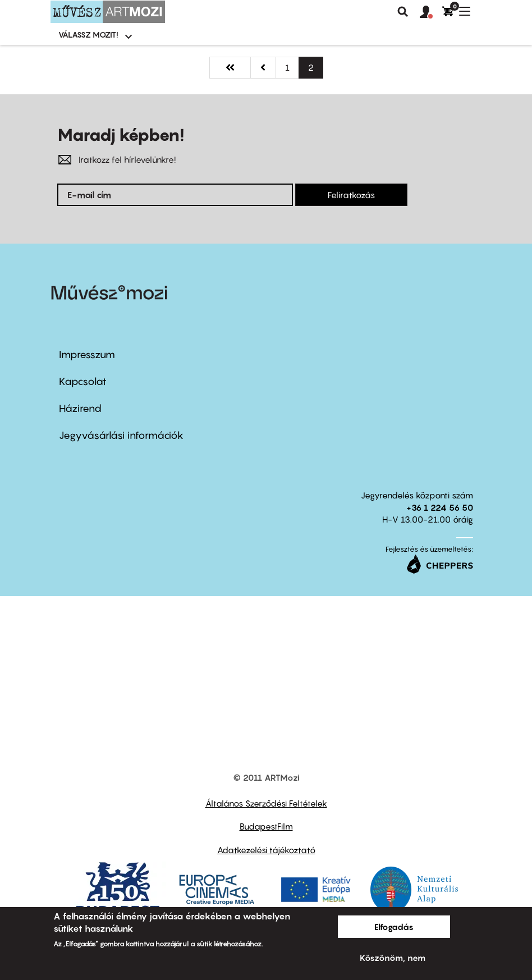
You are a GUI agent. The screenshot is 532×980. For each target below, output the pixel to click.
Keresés (403, 12)
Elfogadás (394, 927)
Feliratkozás (351, 195)
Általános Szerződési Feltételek (266, 803)
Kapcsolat (83, 381)
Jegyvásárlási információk (121, 435)
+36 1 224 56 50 (440, 507)
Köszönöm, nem (393, 958)
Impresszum (87, 354)
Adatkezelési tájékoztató (266, 850)
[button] (431, 12)
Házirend (80, 408)
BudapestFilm (266, 826)
